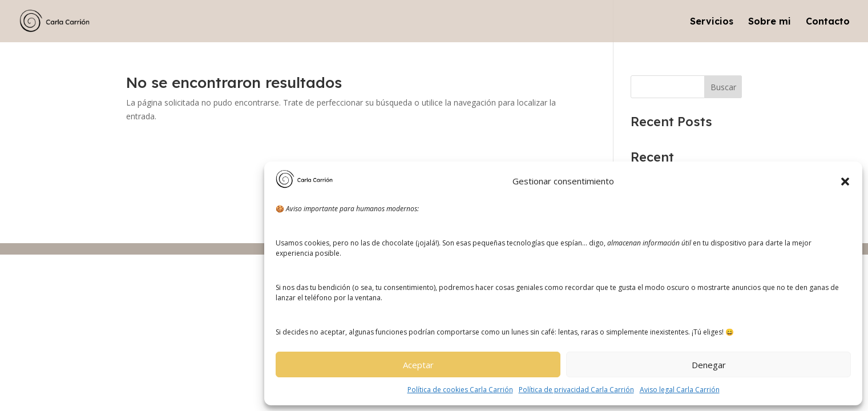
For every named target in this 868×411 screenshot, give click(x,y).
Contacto (828, 22)
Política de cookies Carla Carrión (460, 390)
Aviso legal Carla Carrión (680, 390)
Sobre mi (770, 22)
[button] (845, 182)
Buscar (723, 87)
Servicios (712, 22)
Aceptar (418, 365)
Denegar (709, 365)
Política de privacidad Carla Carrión (576, 390)
